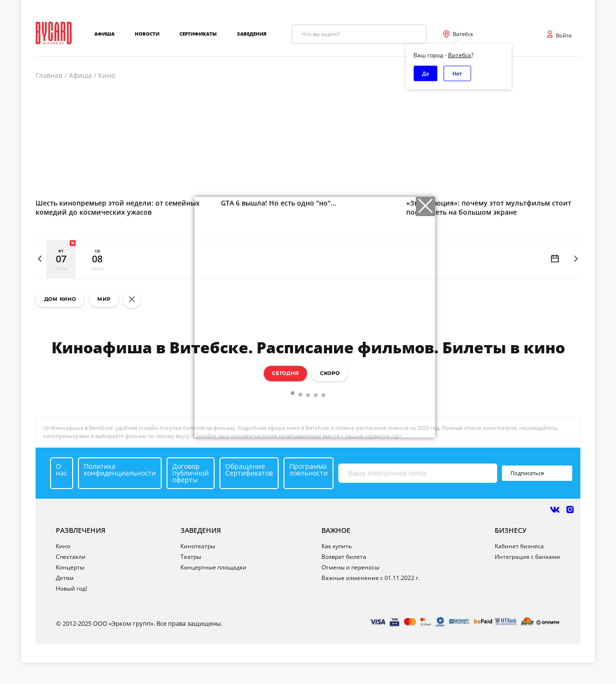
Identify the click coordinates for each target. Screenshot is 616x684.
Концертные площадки (213, 567)
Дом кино (60, 299)
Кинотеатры (198, 546)
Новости (147, 34)
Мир (104, 299)
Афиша (104, 34)
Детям (65, 578)
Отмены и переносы (350, 567)
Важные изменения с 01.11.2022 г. (371, 578)
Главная (49, 76)
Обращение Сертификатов (249, 470)
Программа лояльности (308, 470)
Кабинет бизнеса (519, 546)
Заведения (252, 34)
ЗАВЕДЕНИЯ (201, 530)
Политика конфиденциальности (120, 470)
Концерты (70, 567)
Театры (191, 557)
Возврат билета (344, 557)
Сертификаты (198, 34)
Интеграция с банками (527, 557)
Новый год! (71, 588)
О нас (62, 470)
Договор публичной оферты (191, 473)
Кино (63, 546)
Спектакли (71, 557)
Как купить (337, 546)
